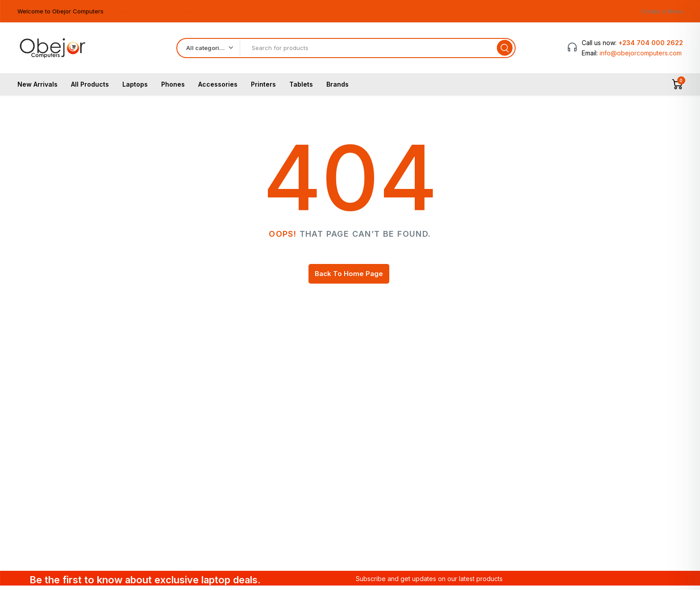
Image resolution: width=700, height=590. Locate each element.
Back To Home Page (349, 277)
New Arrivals (37, 88)
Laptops (135, 88)
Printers (263, 88)
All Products (90, 88)
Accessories (218, 88)
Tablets (301, 88)
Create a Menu (662, 11)
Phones (173, 88)
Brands (337, 88)
